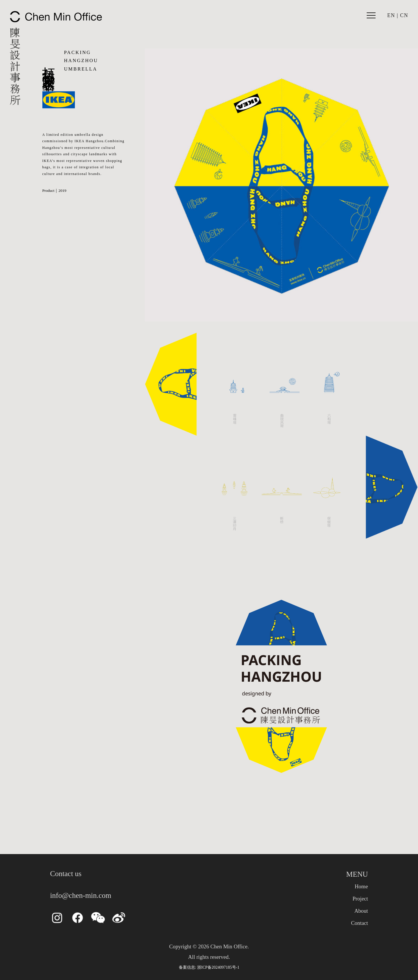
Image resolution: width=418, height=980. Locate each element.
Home (361, 886)
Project (360, 899)
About (361, 911)
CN (404, 15)
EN (391, 15)
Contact (359, 923)
